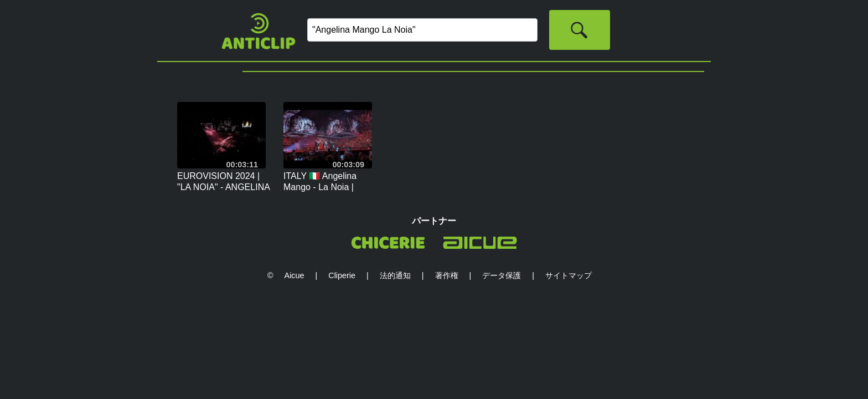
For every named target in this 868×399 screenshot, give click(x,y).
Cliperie (342, 275)
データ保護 (502, 275)
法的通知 (395, 275)
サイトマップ (569, 275)
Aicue (294, 275)
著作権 (447, 275)
